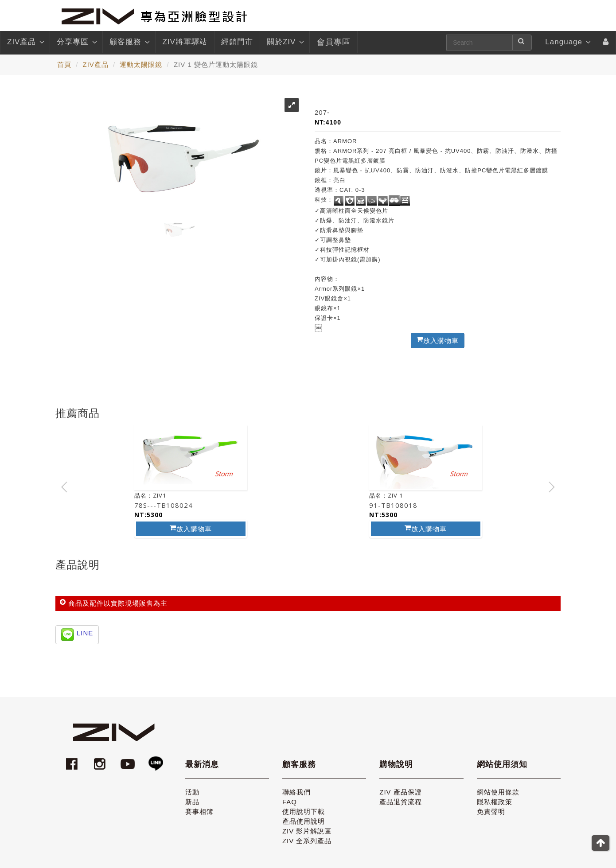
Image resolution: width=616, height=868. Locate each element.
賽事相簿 (199, 812)
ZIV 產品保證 (401, 792)
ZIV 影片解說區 (307, 831)
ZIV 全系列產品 (307, 841)
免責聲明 (491, 812)
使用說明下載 (304, 812)
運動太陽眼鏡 (141, 64)
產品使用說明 (304, 821)
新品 (192, 802)
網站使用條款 (498, 792)
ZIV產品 (25, 42)
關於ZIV (285, 42)
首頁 (64, 64)
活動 (192, 792)
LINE (85, 633)
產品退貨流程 (401, 802)
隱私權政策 (495, 802)
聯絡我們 (296, 792)
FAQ (290, 802)
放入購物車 (191, 529)
